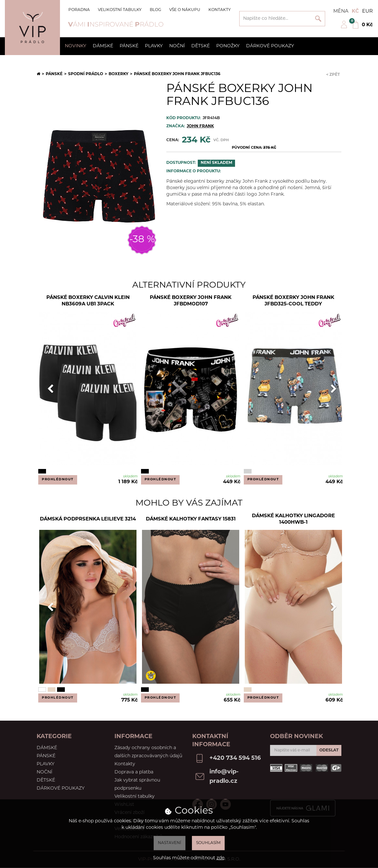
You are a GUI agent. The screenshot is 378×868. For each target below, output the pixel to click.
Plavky (154, 46)
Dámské (103, 46)
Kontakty (220, 10)
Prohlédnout (58, 480)
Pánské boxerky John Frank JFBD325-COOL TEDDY (293, 301)
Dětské (201, 46)
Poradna (79, 10)
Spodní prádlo (86, 74)
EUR (367, 11)
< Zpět (333, 75)
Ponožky (228, 46)
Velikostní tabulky (120, 10)
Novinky (76, 46)
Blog (155, 10)
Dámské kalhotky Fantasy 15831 (191, 519)
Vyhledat (318, 19)
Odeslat (329, 750)
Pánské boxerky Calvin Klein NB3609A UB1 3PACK (88, 301)
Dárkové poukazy (270, 46)
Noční (177, 46)
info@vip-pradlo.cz (224, 777)
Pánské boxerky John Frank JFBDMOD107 (191, 301)
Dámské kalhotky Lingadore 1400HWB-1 (293, 519)
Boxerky (118, 74)
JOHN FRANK (200, 126)
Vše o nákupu (185, 10)
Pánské (129, 46)
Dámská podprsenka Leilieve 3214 (88, 519)
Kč (355, 11)
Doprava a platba (134, 772)
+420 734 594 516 (235, 758)
